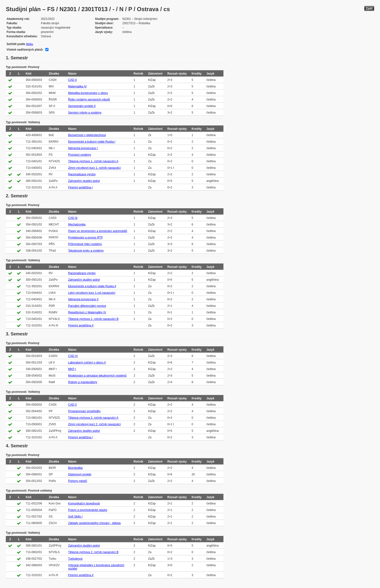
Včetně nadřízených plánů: (25, 50)
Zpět (369, 8)
